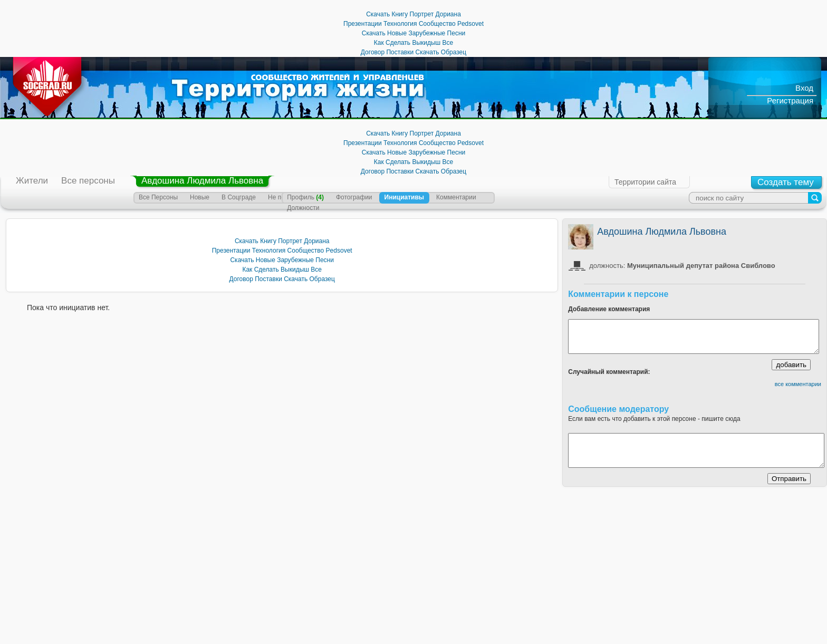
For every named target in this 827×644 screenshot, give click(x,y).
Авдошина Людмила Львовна (202, 181)
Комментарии (456, 197)
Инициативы (405, 197)
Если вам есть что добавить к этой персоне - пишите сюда (654, 419)
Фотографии (354, 197)
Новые (200, 197)
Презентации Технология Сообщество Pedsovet (413, 24)
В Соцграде (239, 197)
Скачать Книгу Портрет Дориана (413, 14)
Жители (32, 181)
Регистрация (790, 100)
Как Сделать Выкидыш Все (414, 43)
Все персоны (88, 181)
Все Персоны (158, 197)
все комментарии (798, 384)
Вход (804, 88)
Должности (303, 208)
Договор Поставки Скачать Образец (413, 52)
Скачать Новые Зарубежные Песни (413, 33)
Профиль (305, 197)
